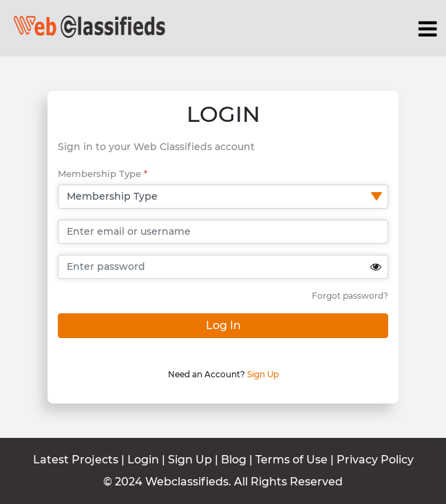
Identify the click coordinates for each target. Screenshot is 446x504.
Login (143, 460)
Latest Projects (76, 460)
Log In (223, 325)
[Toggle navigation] (428, 29)
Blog (234, 460)
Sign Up (263, 374)
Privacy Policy (375, 460)
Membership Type (103, 174)
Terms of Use (293, 460)
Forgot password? (350, 296)
